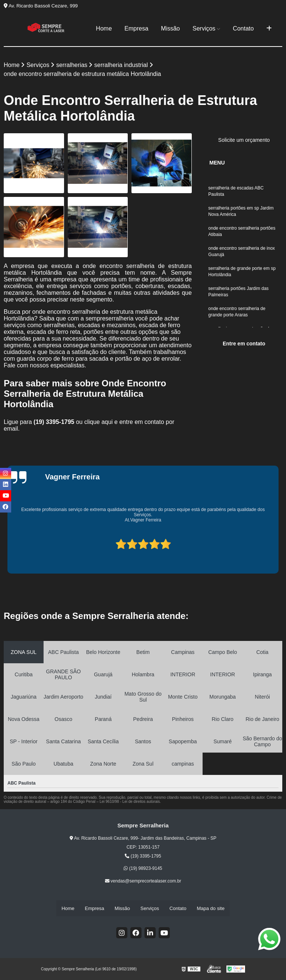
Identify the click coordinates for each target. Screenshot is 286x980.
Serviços (204, 28)
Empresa (136, 28)
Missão (170, 28)
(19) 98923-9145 (143, 869)
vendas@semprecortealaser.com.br (143, 881)
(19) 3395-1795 (55, 422)
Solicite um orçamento (244, 140)
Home (104, 28)
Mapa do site (210, 909)
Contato (243, 28)
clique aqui (98, 422)
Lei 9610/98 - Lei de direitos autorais (130, 802)
